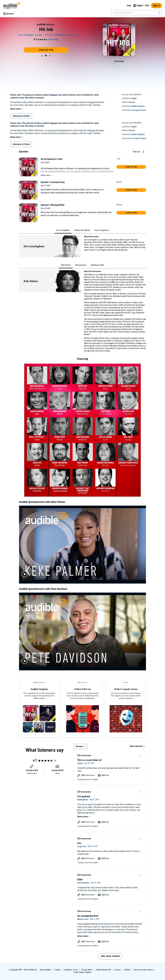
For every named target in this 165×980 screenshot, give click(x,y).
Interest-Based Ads (103, 970)
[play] (25, 574)
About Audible (45, 970)
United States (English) (82, 972)
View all (136, 152)
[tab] (63, 230)
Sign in (156, 6)
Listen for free (46, 50)
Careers (57, 970)
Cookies (127, 970)
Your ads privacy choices (143, 970)
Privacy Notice (87, 970)
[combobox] (137, 13)
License (118, 970)
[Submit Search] (160, 13)
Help (129, 6)
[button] (42, 56)
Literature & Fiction (21, 116)
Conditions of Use (71, 970)
